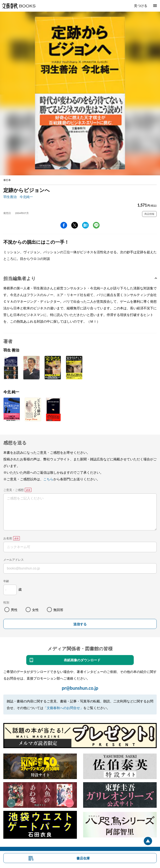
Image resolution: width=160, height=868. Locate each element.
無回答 (58, 610)
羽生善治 (10, 197)
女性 (35, 610)
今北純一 (26, 197)
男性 (14, 610)
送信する (80, 624)
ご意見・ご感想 (14, 490)
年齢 (6, 581)
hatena (85, 225)
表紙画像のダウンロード (82, 660)
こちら (48, 479)
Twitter (75, 225)
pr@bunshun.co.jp (80, 688)
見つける (141, 6)
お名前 (8, 538)
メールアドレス (14, 560)
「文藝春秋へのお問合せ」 (63, 708)
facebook (64, 225)
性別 (6, 602)
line (96, 225)
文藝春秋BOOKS (19, 6)
